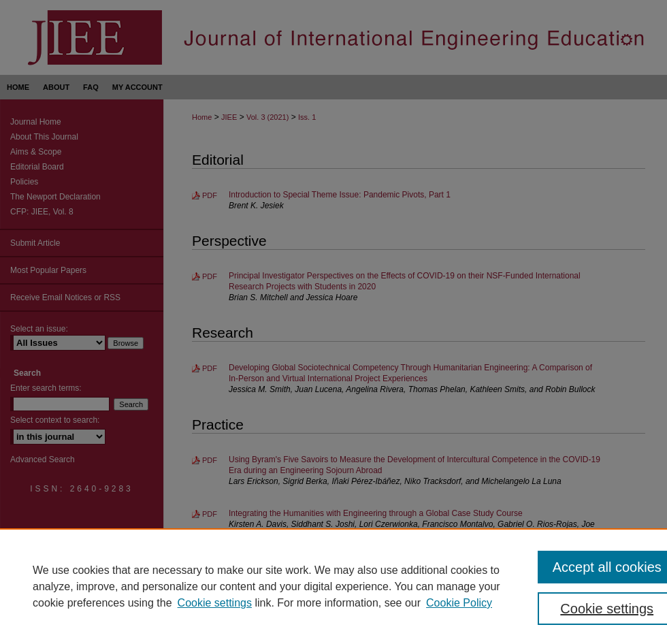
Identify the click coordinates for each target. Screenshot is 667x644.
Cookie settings (215, 603)
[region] (333, 586)
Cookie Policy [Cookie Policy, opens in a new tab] (459, 603)
